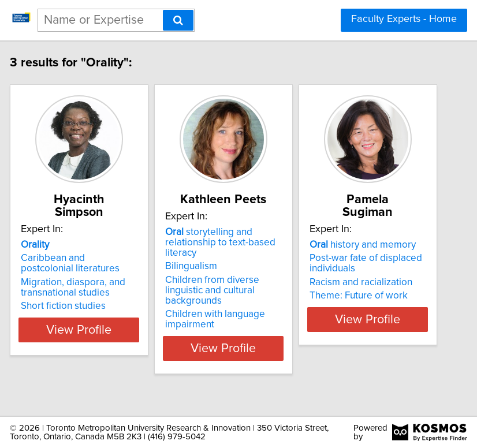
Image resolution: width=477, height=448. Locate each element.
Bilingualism (203, 279)
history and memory (375, 245)
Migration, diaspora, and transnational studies (85, 288)
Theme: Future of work (371, 296)
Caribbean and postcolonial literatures (82, 263)
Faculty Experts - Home (404, 19)
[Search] (178, 20)
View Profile (92, 361)
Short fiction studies (75, 306)
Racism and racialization (373, 282)
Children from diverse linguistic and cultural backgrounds (224, 303)
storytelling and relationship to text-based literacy (232, 255)
